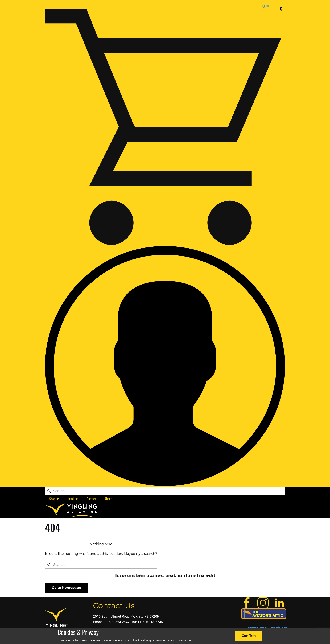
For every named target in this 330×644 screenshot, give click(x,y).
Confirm (249, 636)
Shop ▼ (54, 499)
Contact (91, 499)
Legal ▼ (73, 499)
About (108, 499)
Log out (265, 6)
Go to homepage (67, 588)
